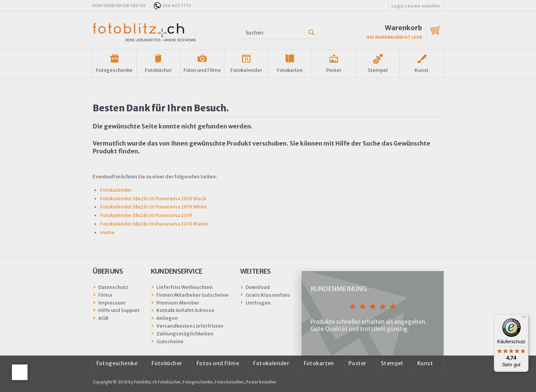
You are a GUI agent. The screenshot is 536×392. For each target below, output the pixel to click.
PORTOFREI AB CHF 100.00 (119, 6)
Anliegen (167, 318)
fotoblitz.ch (144, 32)
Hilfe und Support (119, 310)
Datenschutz (113, 287)
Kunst (422, 70)
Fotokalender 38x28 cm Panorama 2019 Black (153, 199)
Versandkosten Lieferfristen (190, 326)
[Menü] (524, 319)
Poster (334, 70)
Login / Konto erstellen (416, 6)
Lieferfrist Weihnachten (184, 287)
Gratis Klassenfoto (268, 295)
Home (107, 232)
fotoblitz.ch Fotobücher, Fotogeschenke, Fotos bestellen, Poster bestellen (205, 382)
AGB (103, 318)
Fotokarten (290, 70)
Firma (105, 295)
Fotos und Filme (202, 70)
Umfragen (258, 303)
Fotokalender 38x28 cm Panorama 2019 (146, 215)
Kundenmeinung (339, 289)
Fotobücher (158, 70)
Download (258, 287)
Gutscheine (170, 342)
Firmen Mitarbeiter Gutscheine (192, 295)
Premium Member (178, 303)
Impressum (112, 303)
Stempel (378, 70)
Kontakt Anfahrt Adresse (185, 310)
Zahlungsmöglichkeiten (185, 334)
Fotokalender (246, 70)
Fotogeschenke (114, 70)
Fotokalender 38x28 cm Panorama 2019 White (154, 207)
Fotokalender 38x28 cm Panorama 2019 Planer (154, 224)
